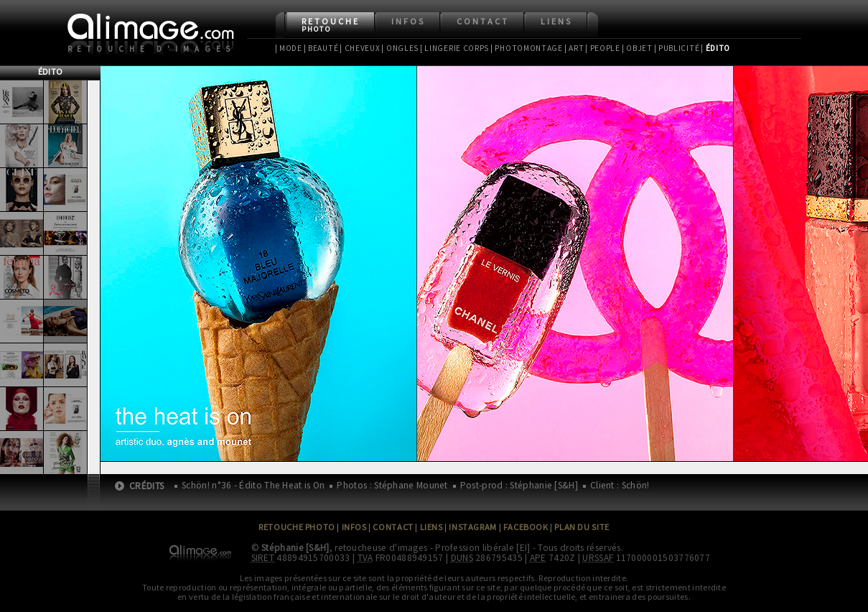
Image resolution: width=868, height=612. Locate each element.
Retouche (331, 25)
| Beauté (321, 48)
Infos (408, 21)
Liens (556, 21)
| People (603, 48)
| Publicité (677, 48)
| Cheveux (360, 48)
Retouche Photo (297, 527)
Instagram (472, 527)
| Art (574, 48)
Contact (483, 21)
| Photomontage (527, 48)
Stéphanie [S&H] (295, 548)
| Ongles (400, 48)
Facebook (526, 527)
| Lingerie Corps (454, 48)
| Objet (637, 48)
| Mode (289, 48)
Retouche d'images (152, 49)
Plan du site (582, 527)
